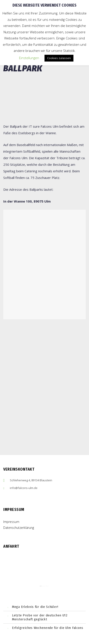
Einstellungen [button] (29, 58)
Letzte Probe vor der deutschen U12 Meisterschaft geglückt (40, 617)
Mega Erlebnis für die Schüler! (35, 607)
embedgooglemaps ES (44, 586)
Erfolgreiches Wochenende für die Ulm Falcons (48, 628)
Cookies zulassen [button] (59, 58)
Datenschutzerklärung (19, 528)
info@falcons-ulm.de (24, 488)
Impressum (11, 522)
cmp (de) (48, 586)
